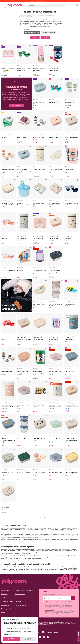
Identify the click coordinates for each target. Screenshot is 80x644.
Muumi (66, 568)
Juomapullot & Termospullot (48, 33)
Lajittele (46, 37)
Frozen (75, 568)
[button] (3, 5)
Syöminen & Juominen (32, 15)
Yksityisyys (19, 602)
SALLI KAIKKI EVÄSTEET (11, 639)
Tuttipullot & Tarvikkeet (42, 15)
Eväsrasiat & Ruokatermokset (26, 16)
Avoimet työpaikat (6, 609)
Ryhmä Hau (70, 568)
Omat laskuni (5, 598)
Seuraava (44, 517)
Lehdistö (18, 609)
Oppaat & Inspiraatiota (7, 602)
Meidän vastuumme (21, 605)
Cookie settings (5, 605)
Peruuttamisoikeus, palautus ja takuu (25, 590)
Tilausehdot (4, 594)
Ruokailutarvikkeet (52, 15)
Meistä (3, 613)
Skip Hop (30, 569)
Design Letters (41, 569)
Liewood (35, 569)
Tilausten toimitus (20, 594)
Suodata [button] (34, 37)
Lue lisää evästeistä (8, 634)
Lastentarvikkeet (23, 15)
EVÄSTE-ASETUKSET (28, 639)
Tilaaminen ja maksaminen (22, 598)
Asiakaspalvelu (5, 590)
